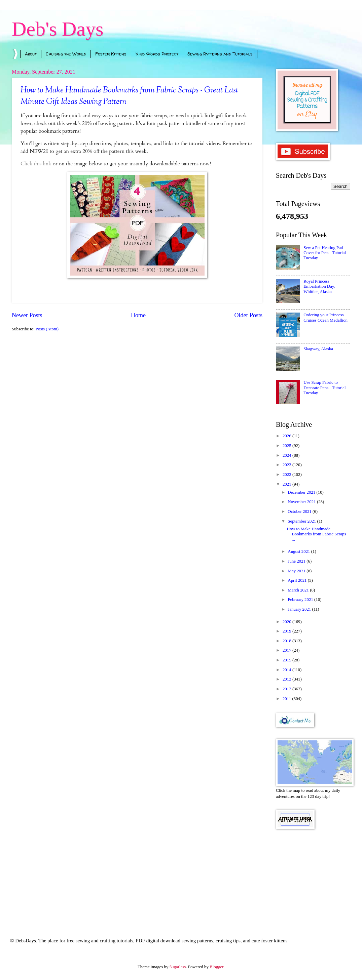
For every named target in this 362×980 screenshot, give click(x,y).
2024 (287, 455)
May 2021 (297, 571)
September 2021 (302, 521)
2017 (287, 650)
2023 (287, 465)
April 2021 (298, 580)
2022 (287, 475)
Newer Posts (27, 315)
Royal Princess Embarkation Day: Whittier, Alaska (319, 287)
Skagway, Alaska (318, 349)
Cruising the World (66, 54)
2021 (287, 484)
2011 (287, 699)
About (31, 54)
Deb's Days (58, 29)
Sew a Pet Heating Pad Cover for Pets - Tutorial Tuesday (325, 253)
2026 (287, 436)
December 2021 (302, 492)
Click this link (36, 164)
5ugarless (178, 967)
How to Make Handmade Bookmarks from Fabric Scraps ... (316, 534)
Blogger (216, 967)
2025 (287, 446)
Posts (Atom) (47, 329)
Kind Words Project (157, 54)
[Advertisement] (313, 874)
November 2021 (302, 502)
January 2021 (300, 609)
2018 (287, 641)
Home (138, 315)
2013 (287, 679)
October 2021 (300, 512)
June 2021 (297, 561)
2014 (287, 670)
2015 (287, 660)
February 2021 (301, 600)
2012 (287, 689)
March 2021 (299, 590)
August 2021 (299, 552)
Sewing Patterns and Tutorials (220, 54)
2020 (287, 622)
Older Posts (248, 315)
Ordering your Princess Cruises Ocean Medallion (325, 317)
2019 (287, 631)
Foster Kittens (111, 54)
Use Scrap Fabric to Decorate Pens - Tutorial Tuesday (325, 388)
